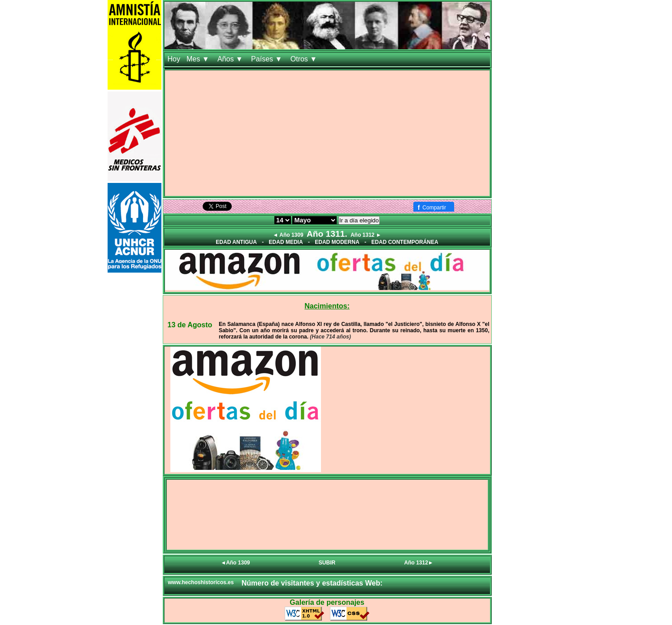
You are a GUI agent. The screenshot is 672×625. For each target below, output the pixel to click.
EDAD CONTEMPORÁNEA (405, 242)
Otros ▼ (305, 59)
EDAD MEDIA (286, 242)
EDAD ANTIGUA (236, 242)
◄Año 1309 (235, 563)
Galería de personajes (327, 602)
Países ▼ (268, 59)
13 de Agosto (190, 325)
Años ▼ (231, 59)
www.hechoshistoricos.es (201, 582)
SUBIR (327, 563)
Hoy (174, 59)
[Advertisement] (327, 133)
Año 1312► (419, 563)
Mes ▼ (199, 59)
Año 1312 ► (366, 235)
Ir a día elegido (359, 220)
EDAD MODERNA (337, 242)
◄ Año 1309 (288, 235)
